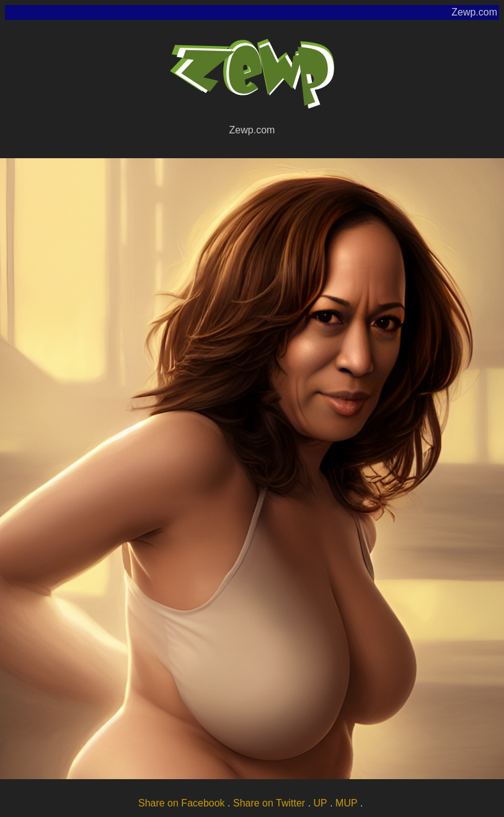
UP (321, 803)
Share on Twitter (269, 803)
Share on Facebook (182, 803)
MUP (347, 803)
